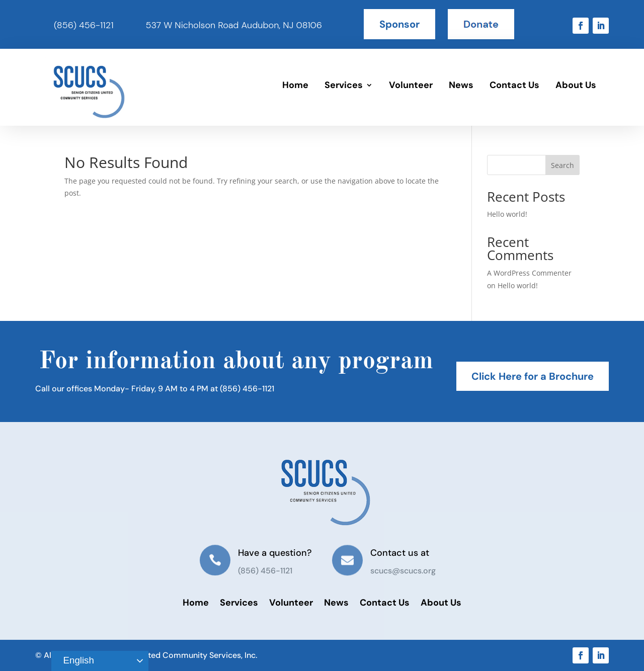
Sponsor (399, 24)
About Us (576, 85)
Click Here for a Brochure (533, 376)
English (74, 661)
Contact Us (514, 85)
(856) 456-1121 (84, 25)
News (461, 85)
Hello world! (507, 214)
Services (344, 85)
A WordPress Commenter (529, 273)
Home (295, 85)
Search (562, 165)
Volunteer (411, 85)
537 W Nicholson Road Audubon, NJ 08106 (234, 25)
